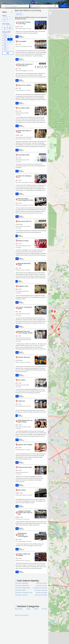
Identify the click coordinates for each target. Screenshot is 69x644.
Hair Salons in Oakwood (41, 590)
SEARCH (64, 6)
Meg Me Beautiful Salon (24, 264)
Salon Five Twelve (24, 85)
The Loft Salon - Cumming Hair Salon (26, 199)
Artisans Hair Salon (25, 467)
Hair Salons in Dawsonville (22, 586)
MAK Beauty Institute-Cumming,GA (23, 535)
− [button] (50, 14)
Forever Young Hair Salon (25, 308)
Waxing (28, 609)
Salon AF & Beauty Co (25, 177)
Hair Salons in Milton (20, 590)
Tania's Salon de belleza (24, 555)
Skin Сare (45, 609)
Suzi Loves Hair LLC (25, 221)
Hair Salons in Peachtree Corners (24, 593)
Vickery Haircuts (24, 357)
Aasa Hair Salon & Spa (25, 131)
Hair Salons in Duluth (42, 586)
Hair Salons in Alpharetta (22, 583)
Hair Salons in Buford (42, 583)
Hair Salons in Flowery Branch (23, 588)
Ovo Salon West (24, 108)
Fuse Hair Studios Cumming (24, 23)
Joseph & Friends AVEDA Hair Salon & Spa (25, 513)
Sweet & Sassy (23, 241)
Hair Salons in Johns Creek (40, 588)
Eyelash (36, 609)
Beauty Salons (19, 609)
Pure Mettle (22, 41)
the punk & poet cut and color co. (25, 65)
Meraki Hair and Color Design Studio (25, 332)
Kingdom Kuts (23, 286)
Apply (8, 53)
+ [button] (50, 11)
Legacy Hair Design (25, 445)
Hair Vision (22, 490)
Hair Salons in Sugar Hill (21, 595)
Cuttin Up (21, 401)
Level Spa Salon (24, 155)
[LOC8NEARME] (34, 2)
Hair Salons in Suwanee (41, 595)
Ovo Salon (22, 380)
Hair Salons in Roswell (41, 593)
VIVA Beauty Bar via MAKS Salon (25, 421)
